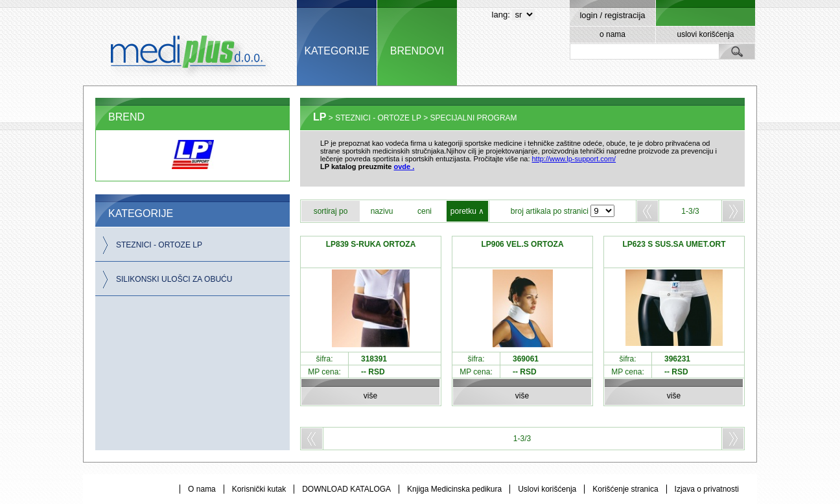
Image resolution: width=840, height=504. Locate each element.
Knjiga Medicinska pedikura (454, 489)
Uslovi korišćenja (547, 489)
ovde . (404, 166)
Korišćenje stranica (625, 489)
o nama (612, 34)
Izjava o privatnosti (707, 489)
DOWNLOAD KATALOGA (346, 489)
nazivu (382, 211)
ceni (425, 211)
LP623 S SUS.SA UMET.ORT (674, 244)
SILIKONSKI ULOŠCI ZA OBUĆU (174, 279)
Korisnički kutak (259, 489)
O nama (202, 489)
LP (320, 117)
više (370, 396)
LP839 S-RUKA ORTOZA (371, 244)
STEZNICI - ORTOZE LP (159, 245)
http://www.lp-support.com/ (574, 159)
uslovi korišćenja (705, 34)
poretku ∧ (467, 211)
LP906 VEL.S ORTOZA (522, 244)
